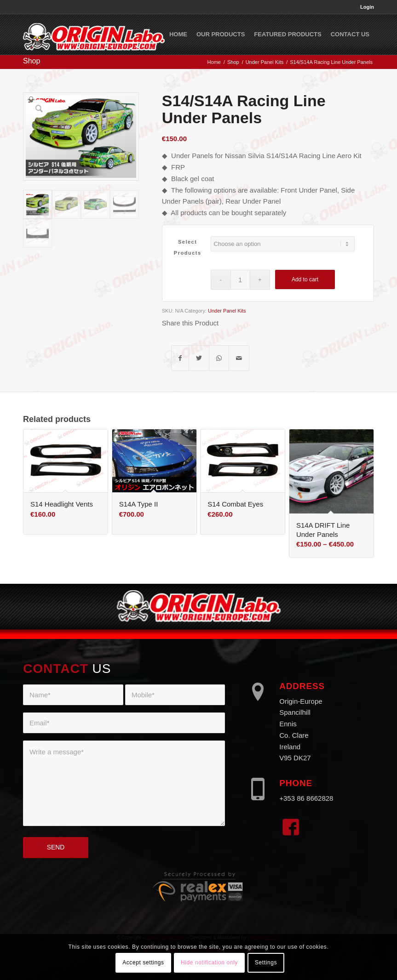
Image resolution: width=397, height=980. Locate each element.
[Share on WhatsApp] (219, 358)
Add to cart (305, 279)
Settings (266, 963)
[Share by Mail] (239, 358)
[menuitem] (365, 7)
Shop (32, 61)
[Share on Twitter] (199, 358)
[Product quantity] (240, 280)
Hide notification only (209, 963)
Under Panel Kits (227, 311)
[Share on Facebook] (180, 358)
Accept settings (143, 963)
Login (367, 7)
